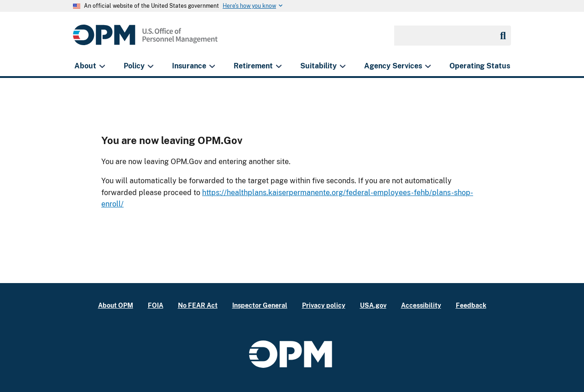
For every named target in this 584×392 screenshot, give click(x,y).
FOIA (156, 305)
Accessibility (421, 305)
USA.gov (373, 305)
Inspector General (260, 305)
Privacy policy (324, 305)
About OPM (116, 305)
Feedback (471, 305)
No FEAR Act (198, 305)
